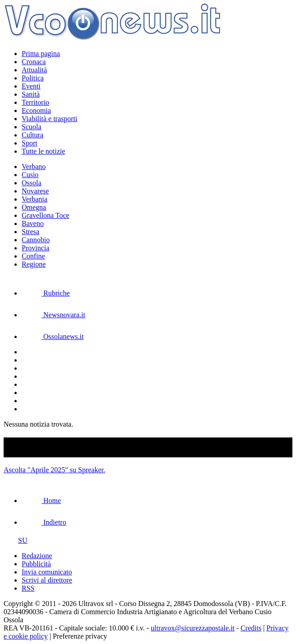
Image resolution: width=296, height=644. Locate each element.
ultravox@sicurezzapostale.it (193, 628)
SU (15, 540)
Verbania (35, 199)
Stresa (30, 232)
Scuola (32, 127)
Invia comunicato (47, 572)
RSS (28, 588)
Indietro (44, 522)
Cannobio (36, 240)
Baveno (33, 223)
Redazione (37, 556)
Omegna (34, 207)
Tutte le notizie (43, 151)
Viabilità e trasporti (49, 119)
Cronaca (34, 62)
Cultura (32, 135)
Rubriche (46, 293)
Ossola (32, 183)
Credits (251, 628)
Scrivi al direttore (47, 580)
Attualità (34, 70)
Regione (34, 264)
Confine (33, 256)
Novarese (35, 191)
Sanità (31, 94)
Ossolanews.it (53, 336)
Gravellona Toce (46, 215)
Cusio (30, 175)
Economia (36, 110)
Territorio (35, 102)
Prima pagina (41, 54)
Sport (30, 143)
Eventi (31, 86)
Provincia (35, 248)
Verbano (34, 167)
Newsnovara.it (53, 315)
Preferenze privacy (80, 636)
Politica (33, 78)
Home (41, 501)
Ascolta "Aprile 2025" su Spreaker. (54, 470)
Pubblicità (36, 564)
